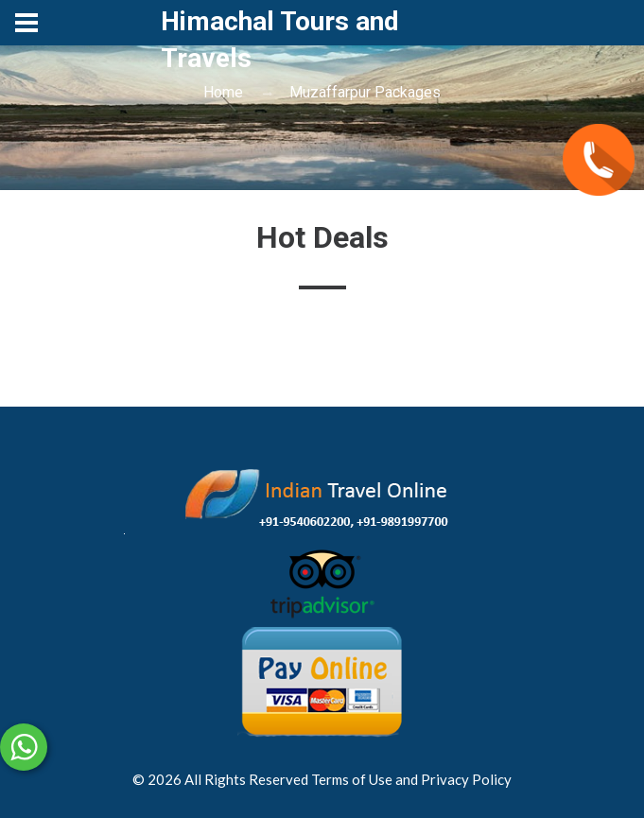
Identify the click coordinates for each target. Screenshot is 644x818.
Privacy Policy (466, 779)
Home (223, 92)
